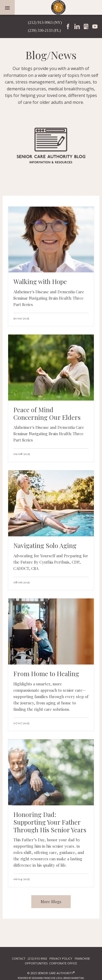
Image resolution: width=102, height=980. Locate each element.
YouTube (95, 26)
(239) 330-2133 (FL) (44, 30)
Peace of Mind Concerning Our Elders (47, 414)
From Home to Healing (46, 674)
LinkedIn (77, 26)
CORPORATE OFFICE (63, 963)
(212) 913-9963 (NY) (45, 22)
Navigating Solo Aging (45, 545)
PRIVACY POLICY (61, 958)
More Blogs (51, 902)
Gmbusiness (86, 26)
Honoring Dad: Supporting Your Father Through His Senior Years (50, 822)
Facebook (68, 26)
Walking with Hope (40, 282)
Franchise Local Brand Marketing (64, 978)
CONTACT (19, 958)
